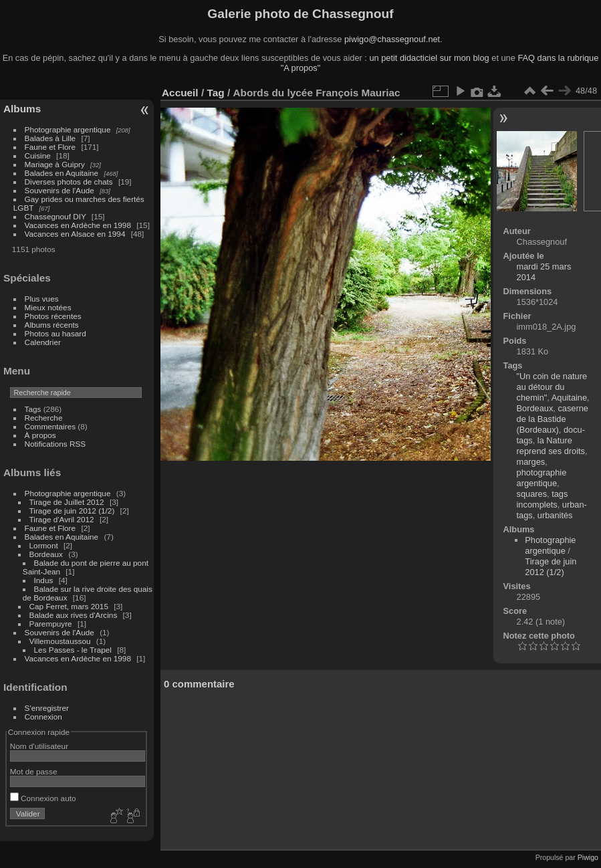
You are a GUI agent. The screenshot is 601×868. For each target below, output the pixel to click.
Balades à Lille (50, 138)
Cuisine (38, 155)
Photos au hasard (55, 333)
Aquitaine (569, 398)
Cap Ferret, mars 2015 (69, 606)
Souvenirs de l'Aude (59, 190)
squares (532, 494)
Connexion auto (43, 798)
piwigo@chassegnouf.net (392, 39)
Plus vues (42, 299)
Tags (33, 409)
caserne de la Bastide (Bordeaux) (553, 419)
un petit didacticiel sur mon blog (429, 58)
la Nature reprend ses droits (551, 446)
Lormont (44, 545)
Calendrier (43, 342)
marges (531, 462)
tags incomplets (543, 499)
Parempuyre (51, 624)
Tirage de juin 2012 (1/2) (72, 511)
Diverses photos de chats (69, 182)
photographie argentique (542, 478)
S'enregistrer (47, 708)
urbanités (555, 515)
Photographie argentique (68, 129)
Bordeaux (46, 554)
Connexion (43, 717)
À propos (40, 435)
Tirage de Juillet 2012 (67, 502)
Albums (22, 109)
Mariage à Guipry (55, 164)
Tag (215, 93)
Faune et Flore (50, 147)
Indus (44, 580)
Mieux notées (48, 307)
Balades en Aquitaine (62, 173)
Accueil (180, 93)
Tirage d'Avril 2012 (62, 519)
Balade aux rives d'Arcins (74, 615)
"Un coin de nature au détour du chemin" (552, 387)
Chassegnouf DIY (55, 216)
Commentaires (50, 426)
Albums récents (52, 325)
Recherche (44, 418)
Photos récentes (53, 316)
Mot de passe (34, 771)
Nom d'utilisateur (39, 746)
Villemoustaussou (60, 641)
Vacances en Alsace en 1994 (75, 234)
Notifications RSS (55, 444)
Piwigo (588, 857)
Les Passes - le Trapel (73, 650)
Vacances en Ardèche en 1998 (78, 225)
